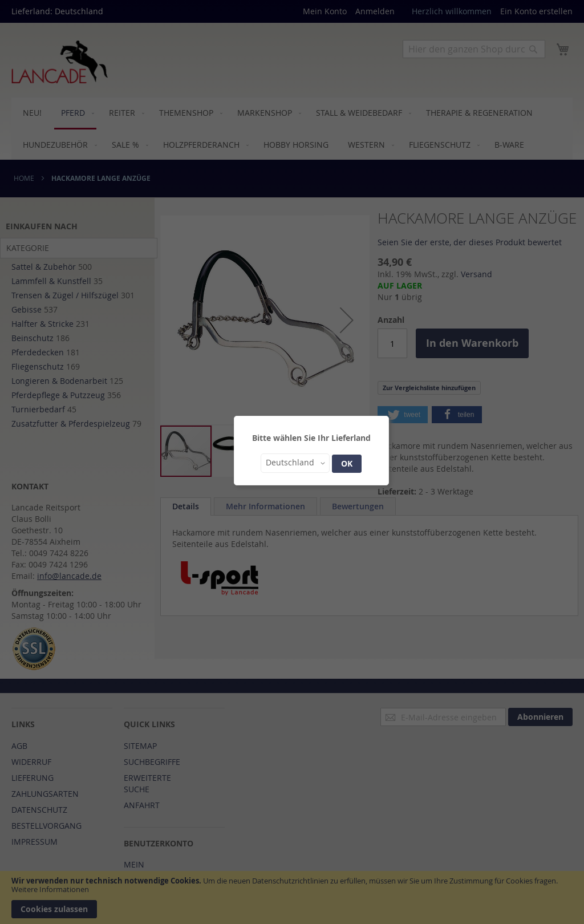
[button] (295, 463)
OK (347, 463)
